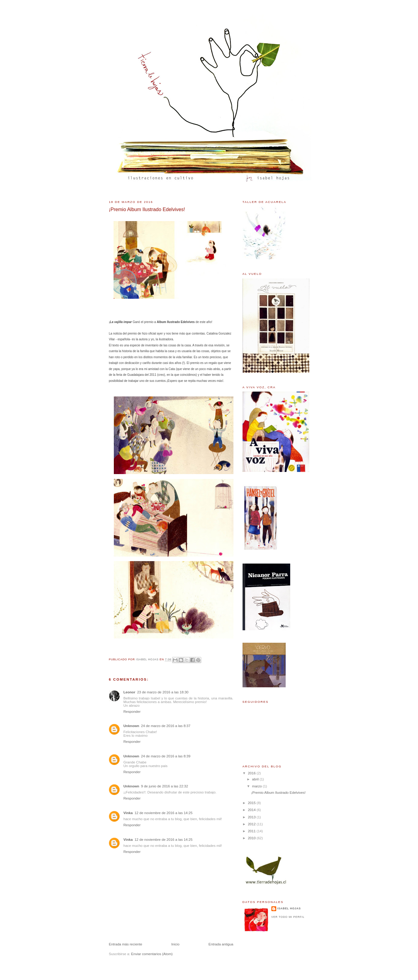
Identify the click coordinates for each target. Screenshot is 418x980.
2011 (252, 831)
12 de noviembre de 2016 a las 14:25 (163, 813)
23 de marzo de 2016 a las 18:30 (163, 692)
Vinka (128, 813)
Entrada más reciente (126, 944)
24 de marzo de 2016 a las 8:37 (166, 726)
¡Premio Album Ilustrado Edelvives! (278, 793)
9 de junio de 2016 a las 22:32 (165, 786)
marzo (257, 786)
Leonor (129, 692)
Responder (132, 712)
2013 (252, 817)
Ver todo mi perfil (288, 917)
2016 (252, 773)
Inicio (175, 944)
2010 (252, 838)
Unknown (131, 726)
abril (256, 779)
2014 (252, 810)
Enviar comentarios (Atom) (152, 954)
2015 (252, 803)
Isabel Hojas (289, 908)
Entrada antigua (221, 944)
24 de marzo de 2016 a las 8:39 (166, 756)
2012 (252, 824)
